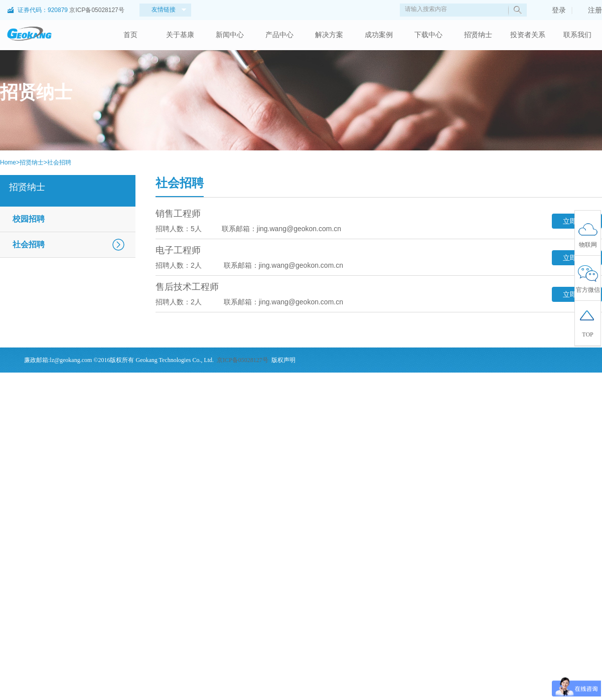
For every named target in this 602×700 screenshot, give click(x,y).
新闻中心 (230, 35)
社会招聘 (59, 162)
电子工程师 (178, 250)
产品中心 (279, 35)
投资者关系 (528, 35)
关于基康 (180, 35)
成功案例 (379, 35)
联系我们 (577, 35)
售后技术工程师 (187, 287)
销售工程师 (178, 214)
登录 (554, 10)
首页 (130, 35)
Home (8, 162)
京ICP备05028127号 (97, 10)
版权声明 (283, 360)
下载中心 (428, 35)
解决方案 (329, 35)
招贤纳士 (478, 35)
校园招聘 (29, 219)
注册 (590, 10)
